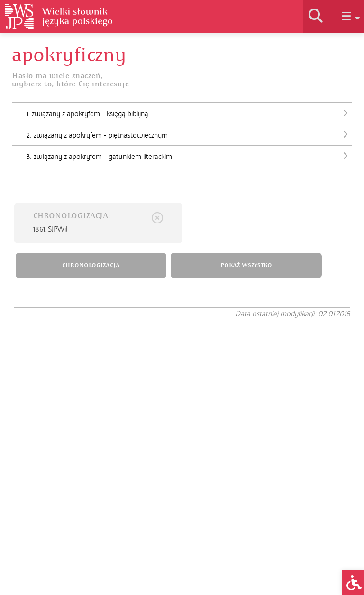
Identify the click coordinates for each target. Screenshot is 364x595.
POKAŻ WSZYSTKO (246, 265)
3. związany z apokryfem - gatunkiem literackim (189, 156)
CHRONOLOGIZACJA (91, 265)
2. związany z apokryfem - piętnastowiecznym (189, 134)
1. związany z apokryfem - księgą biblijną (189, 113)
